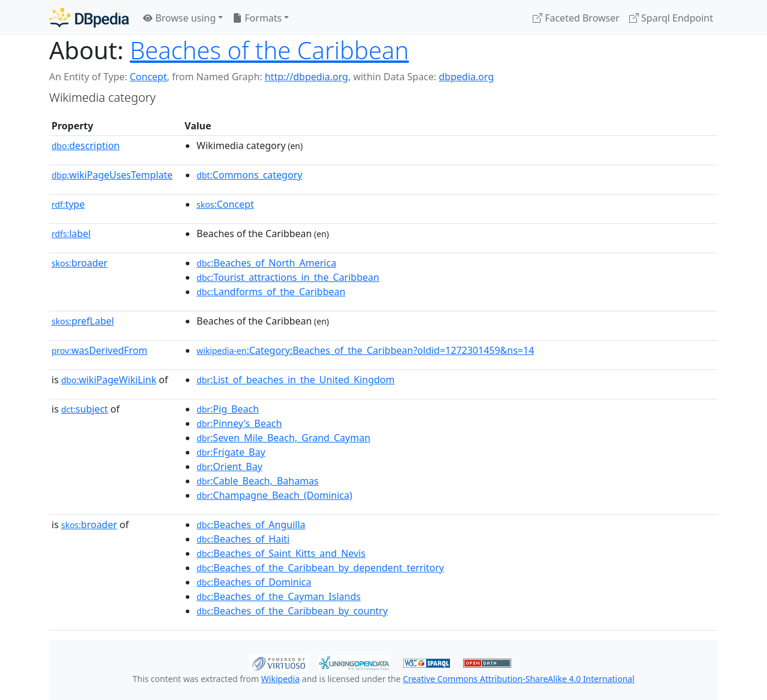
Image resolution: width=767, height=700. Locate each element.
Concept (148, 77)
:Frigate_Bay (231, 452)
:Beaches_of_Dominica (254, 582)
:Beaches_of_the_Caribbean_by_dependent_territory (320, 568)
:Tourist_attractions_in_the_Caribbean (288, 277)
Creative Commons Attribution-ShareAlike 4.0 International (518, 679)
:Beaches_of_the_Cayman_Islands (279, 596)
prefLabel (83, 321)
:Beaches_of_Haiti (243, 539)
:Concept (225, 204)
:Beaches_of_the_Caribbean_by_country (292, 611)
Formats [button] (257, 18)
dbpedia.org (466, 77)
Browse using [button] (179, 18)
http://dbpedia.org (307, 77)
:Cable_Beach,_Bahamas (258, 481)
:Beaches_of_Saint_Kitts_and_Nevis (281, 553)
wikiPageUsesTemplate (112, 175)
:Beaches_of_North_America (266, 263)
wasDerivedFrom (99, 350)
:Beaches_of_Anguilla (251, 525)
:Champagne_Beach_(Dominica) (274, 495)
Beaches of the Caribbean (270, 50)
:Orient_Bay (230, 466)
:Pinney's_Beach (239, 423)
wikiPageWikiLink (109, 380)
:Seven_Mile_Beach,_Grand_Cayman (283, 438)
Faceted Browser (576, 18)
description (86, 146)
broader (79, 263)
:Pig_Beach (228, 409)
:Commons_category (249, 175)
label (71, 234)
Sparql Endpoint (671, 18)
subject (84, 409)
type (68, 204)
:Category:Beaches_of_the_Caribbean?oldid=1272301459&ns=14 (365, 350)
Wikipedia (280, 679)
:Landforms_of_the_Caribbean (271, 292)
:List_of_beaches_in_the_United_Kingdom (295, 380)
